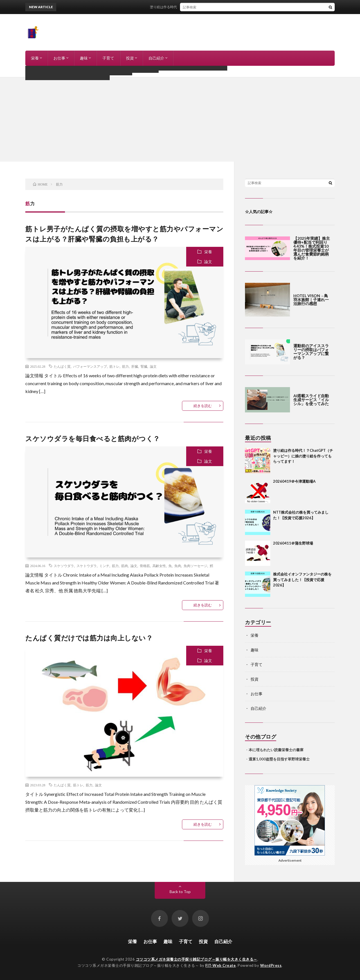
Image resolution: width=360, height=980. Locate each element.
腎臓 (144, 366)
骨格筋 (145, 566)
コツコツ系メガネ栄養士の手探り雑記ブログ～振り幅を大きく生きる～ (197, 959)
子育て (108, 58)
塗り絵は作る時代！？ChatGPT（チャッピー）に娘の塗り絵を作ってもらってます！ (220, 7)
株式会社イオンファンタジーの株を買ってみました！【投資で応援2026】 (302, 580)
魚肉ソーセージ (195, 566)
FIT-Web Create (220, 965)
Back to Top (180, 892)
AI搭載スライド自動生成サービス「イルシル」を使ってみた (311, 400)
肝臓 (135, 366)
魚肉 (178, 566)
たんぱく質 (62, 366)
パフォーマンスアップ (90, 366)
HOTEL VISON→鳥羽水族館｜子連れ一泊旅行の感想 (311, 300)
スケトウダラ (87, 566)
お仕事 (59, 58)
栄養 (35, 58)
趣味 (84, 58)
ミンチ (104, 566)
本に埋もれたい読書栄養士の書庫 (276, 750)
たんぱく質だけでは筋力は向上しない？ (89, 638)
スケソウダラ (64, 566)
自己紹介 (156, 58)
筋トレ (114, 366)
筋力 (125, 366)
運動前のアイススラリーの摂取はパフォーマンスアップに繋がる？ (311, 352)
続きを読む (203, 406)
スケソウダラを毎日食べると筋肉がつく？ (93, 438)
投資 (130, 58)
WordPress (271, 965)
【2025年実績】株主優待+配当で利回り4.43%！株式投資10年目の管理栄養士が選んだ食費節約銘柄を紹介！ (312, 248)
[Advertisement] (180, 119)
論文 (208, 262)
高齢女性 (159, 566)
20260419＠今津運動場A (294, 481)
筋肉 (125, 566)
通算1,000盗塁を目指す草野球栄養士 (279, 759)
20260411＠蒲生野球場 (293, 543)
